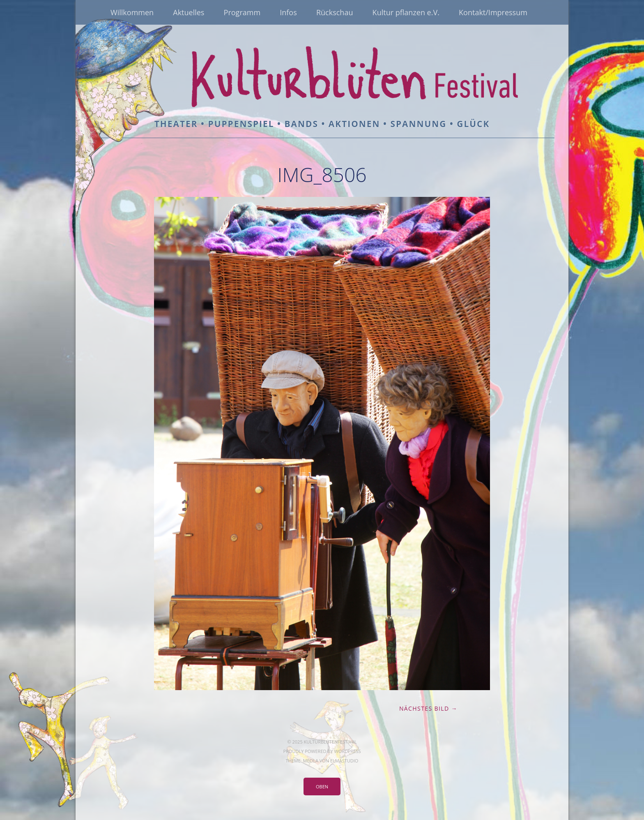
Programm (242, 12)
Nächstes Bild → (428, 708)
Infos (288, 12)
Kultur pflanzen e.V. (406, 12)
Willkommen (132, 12)
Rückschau (335, 12)
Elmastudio (344, 761)
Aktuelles (189, 12)
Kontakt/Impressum (493, 12)
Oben (322, 787)
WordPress (347, 751)
